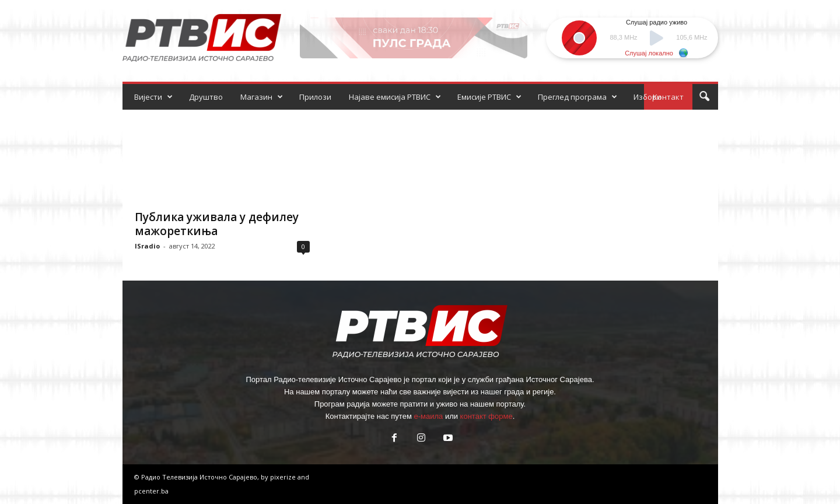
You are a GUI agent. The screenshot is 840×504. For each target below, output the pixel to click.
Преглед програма (577, 97)
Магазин (262, 97)
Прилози (315, 97)
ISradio (147, 246)
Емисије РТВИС (489, 97)
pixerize (284, 477)
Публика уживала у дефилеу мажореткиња (217, 224)
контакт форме (487, 416)
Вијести (153, 97)
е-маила (428, 416)
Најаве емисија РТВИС (395, 97)
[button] (704, 97)
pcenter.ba (151, 491)
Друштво (206, 97)
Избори (647, 97)
